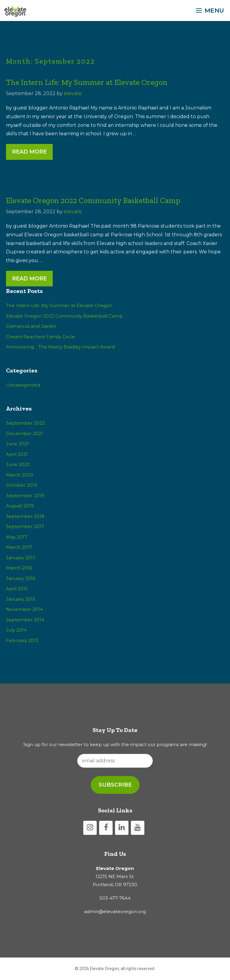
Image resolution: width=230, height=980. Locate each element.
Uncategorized (23, 385)
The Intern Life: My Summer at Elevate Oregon (87, 82)
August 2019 (20, 506)
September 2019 (25, 496)
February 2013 (22, 640)
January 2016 (21, 578)
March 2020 (20, 475)
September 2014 (25, 620)
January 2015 (21, 599)
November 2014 (24, 609)
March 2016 (19, 568)
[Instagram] (90, 828)
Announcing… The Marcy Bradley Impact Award (60, 347)
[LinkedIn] (122, 828)
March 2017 (19, 547)
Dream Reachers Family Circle (41, 337)
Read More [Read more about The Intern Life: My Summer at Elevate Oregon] (29, 152)
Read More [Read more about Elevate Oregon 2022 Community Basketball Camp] (29, 279)
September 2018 (25, 516)
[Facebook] (106, 828)
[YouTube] (138, 828)
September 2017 (25, 526)
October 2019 (22, 485)
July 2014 (16, 630)
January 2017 (21, 558)
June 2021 (17, 444)
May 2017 (16, 537)
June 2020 (18, 464)
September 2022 (25, 423)
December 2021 (24, 433)
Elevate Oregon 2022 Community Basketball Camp (93, 200)
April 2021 (17, 454)
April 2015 (17, 589)
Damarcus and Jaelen (31, 326)
